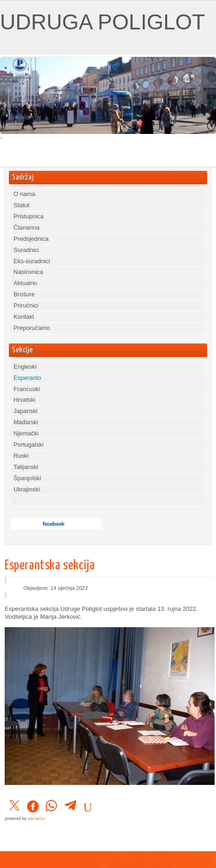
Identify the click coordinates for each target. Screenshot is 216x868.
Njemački (26, 433)
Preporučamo (32, 328)
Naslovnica (28, 272)
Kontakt (24, 317)
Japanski (25, 411)
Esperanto (27, 378)
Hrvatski (24, 400)
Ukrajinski (27, 489)
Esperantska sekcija (50, 566)
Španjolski (27, 478)
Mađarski (26, 422)
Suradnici (26, 250)
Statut (21, 205)
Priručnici (26, 305)
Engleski (25, 367)
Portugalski (28, 444)
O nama (24, 194)
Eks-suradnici (32, 261)
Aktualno (25, 283)
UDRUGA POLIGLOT (103, 22)
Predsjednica (31, 239)
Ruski (21, 456)
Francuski (27, 389)
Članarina (27, 227)
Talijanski (26, 467)
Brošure (24, 294)
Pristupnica (28, 216)
